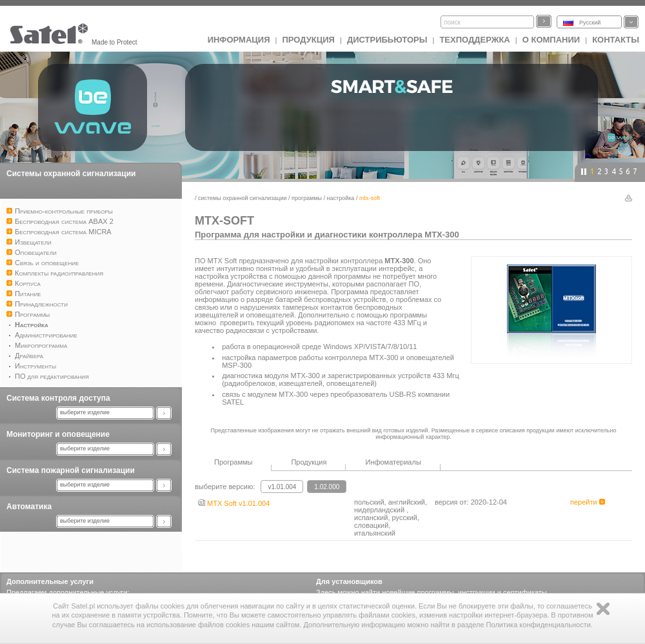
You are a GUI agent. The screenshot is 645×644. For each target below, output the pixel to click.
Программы (307, 198)
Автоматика (29, 507)
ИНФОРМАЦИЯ (239, 40)
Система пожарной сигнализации (71, 470)
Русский (590, 23)
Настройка (341, 198)
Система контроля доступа (58, 398)
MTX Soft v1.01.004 (234, 503)
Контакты (616, 40)
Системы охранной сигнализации (71, 174)
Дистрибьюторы (387, 40)
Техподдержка (474, 40)
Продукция (308, 40)
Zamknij (603, 609)
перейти (588, 502)
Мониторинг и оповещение (58, 434)
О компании (551, 40)
